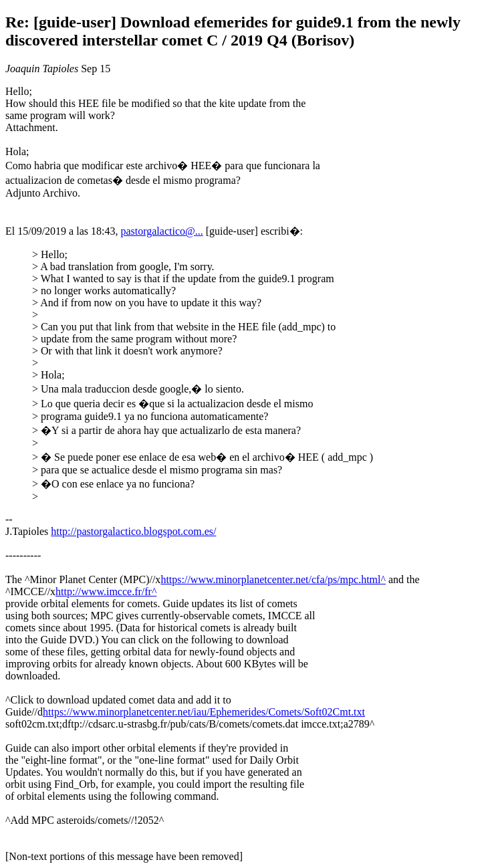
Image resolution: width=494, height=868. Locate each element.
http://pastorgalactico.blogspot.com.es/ (133, 531)
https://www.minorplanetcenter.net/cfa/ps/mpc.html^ (273, 579)
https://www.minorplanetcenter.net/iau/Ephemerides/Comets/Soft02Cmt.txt (204, 712)
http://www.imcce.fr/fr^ (106, 591)
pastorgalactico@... (161, 231)
